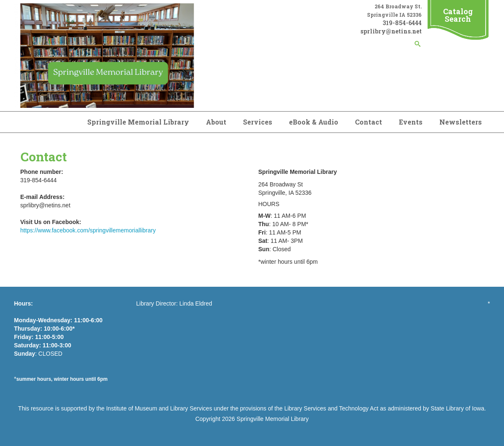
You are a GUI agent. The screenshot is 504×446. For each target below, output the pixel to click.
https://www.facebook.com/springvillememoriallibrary (88, 230)
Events (411, 122)
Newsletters (461, 122)
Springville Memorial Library (138, 122)
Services (258, 122)
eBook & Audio (314, 122)
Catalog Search (458, 15)
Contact (369, 122)
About (216, 122)
